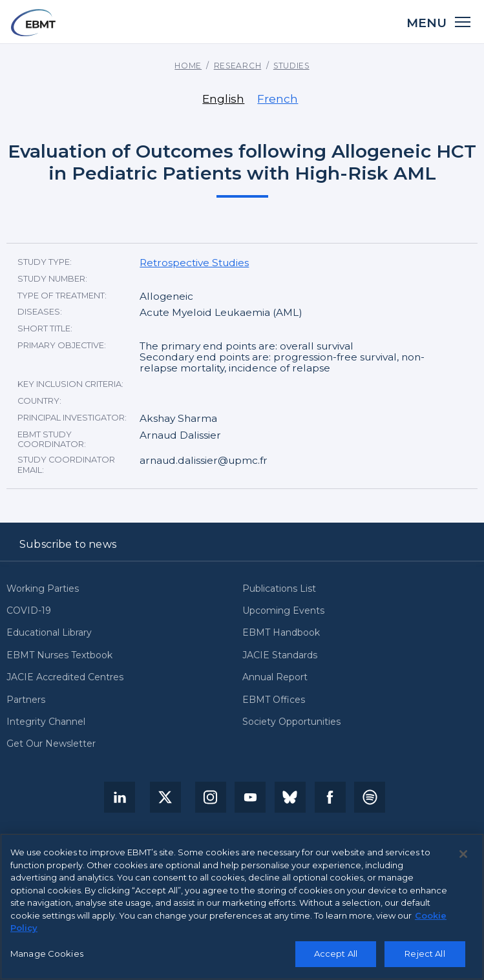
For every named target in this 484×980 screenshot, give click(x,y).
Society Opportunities (291, 722)
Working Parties (43, 589)
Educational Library (49, 633)
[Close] (463, 857)
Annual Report (275, 677)
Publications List (279, 589)
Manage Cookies (47, 956)
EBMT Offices (274, 700)
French (278, 99)
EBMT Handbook (281, 633)
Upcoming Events (283, 611)
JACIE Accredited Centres (65, 677)
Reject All (425, 956)
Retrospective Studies (194, 263)
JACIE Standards (280, 655)
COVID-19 (29, 611)
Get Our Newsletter (51, 744)
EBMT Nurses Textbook (59, 655)
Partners (26, 700)
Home (188, 66)
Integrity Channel (46, 722)
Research (238, 66)
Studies (291, 66)
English (223, 99)
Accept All (336, 956)
